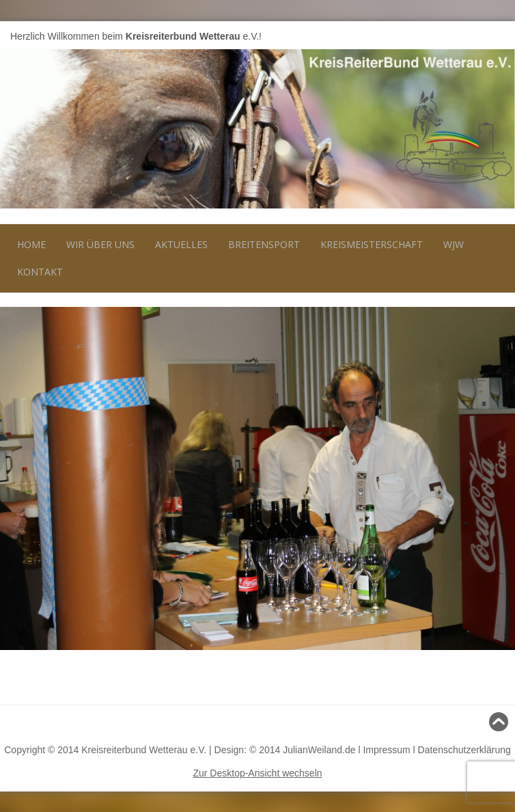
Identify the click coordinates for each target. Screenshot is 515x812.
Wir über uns (100, 244)
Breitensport (264, 244)
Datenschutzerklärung (464, 750)
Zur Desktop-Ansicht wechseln (257, 773)
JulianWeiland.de (319, 750)
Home (31, 244)
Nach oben (480, 722)
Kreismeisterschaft (372, 244)
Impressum (386, 750)
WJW (454, 244)
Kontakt (40, 272)
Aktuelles (181, 244)
